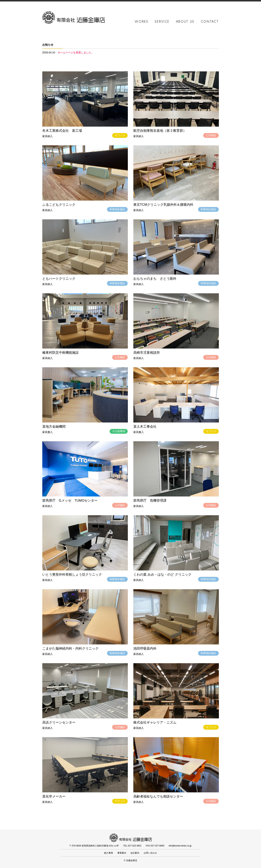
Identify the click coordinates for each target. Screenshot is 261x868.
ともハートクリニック (59, 279)
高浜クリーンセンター (59, 722)
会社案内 (135, 853)
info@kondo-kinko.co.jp (180, 846)
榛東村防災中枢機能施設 (61, 353)
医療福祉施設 (117, 209)
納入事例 (109, 853)
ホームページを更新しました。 (76, 52)
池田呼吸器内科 (145, 648)
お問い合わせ (150, 853)
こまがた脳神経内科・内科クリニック (70, 648)
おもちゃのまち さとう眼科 (155, 279)
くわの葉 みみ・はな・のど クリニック (162, 574)
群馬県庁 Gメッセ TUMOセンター (70, 501)
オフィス (120, 135)
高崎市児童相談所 (147, 353)
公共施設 (211, 135)
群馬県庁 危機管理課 (150, 501)
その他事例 (119, 431)
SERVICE (162, 22)
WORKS (142, 22)
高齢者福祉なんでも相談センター (158, 796)
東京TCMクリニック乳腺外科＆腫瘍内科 (163, 205)
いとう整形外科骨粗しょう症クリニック (72, 574)
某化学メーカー (54, 796)
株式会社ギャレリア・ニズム (155, 722)
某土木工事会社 (145, 427)
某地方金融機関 (54, 427)
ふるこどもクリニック (59, 205)
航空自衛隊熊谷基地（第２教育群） (160, 131)
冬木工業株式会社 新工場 (62, 131)
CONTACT (210, 22)
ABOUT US (185, 22)
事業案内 (122, 853)
